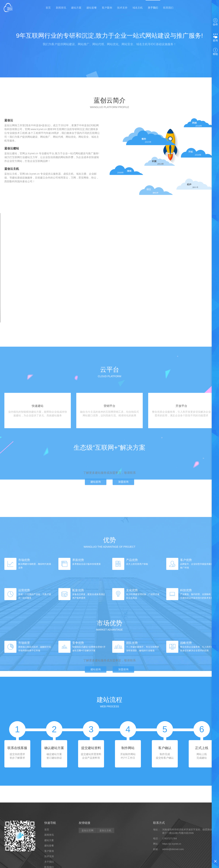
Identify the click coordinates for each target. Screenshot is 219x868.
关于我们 (153, 7)
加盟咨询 (123, 501)
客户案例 (107, 7)
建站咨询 (96, 501)
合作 (215, 22)
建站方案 (76, 7)
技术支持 (122, 7)
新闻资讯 (61, 7)
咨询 (215, 38)
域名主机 (138, 7)
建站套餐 (92, 7)
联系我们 (168, 7)
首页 (48, 7)
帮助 (215, 52)
